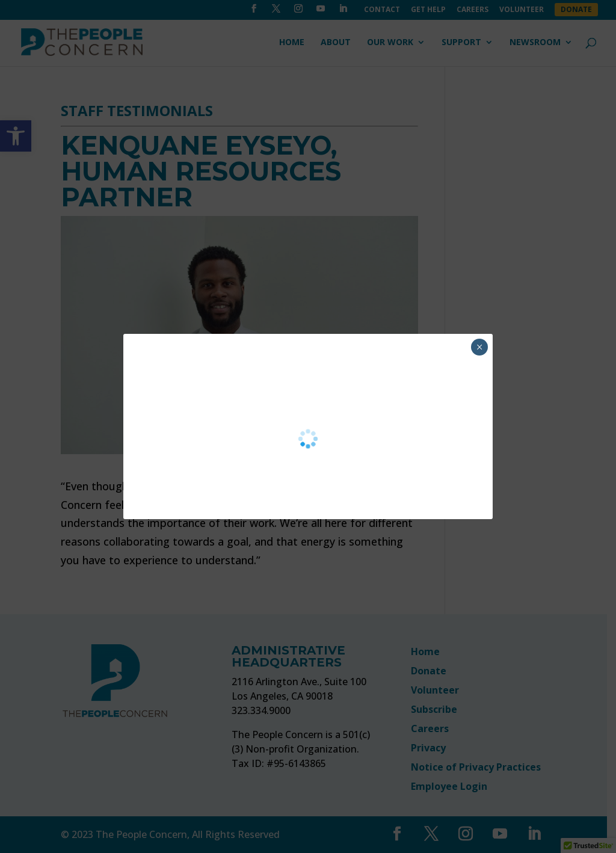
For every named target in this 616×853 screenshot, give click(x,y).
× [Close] (480, 347)
